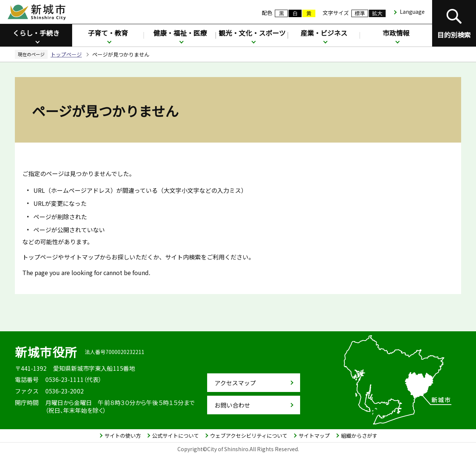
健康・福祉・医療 (180, 33)
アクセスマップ (235, 383)
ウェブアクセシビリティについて (249, 436)
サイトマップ (314, 436)
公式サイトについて (176, 436)
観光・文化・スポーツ (252, 33)
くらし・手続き (36, 33)
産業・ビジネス (324, 33)
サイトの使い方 (123, 436)
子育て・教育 (108, 33)
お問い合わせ (232, 405)
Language (412, 12)
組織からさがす (359, 436)
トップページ (66, 54)
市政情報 (396, 33)
